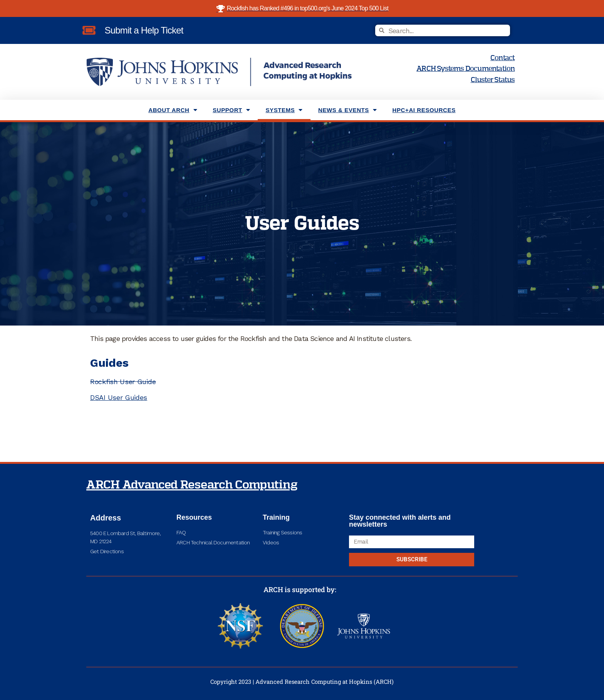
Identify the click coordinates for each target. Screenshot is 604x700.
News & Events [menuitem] (348, 110)
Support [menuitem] (231, 110)
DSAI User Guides (119, 397)
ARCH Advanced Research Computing (192, 485)
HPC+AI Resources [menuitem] (424, 110)
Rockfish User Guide (123, 382)
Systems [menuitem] (284, 110)
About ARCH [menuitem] (173, 110)
